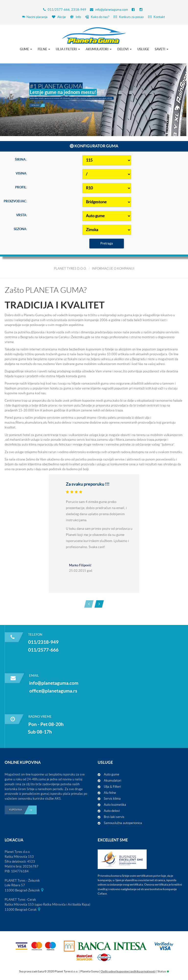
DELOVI (124, 49)
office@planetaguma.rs (53, 691)
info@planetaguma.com (112, 10)
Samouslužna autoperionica (123, 823)
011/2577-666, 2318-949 (67, 10)
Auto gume (112, 774)
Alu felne (110, 793)
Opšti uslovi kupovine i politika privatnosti (128, 971)
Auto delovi (112, 811)
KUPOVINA (23, 810)
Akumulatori (112, 781)
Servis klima (112, 799)
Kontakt (157, 17)
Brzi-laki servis (114, 817)
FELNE (44, 49)
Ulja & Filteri (112, 787)
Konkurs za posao (129, 17)
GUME (26, 49)
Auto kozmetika (115, 805)
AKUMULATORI (99, 49)
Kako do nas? (97, 17)
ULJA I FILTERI (68, 49)
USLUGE (143, 49)
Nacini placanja (35, 17)
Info (76, 17)
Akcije (59, 17)
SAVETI (162, 49)
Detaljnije (38, 105)
